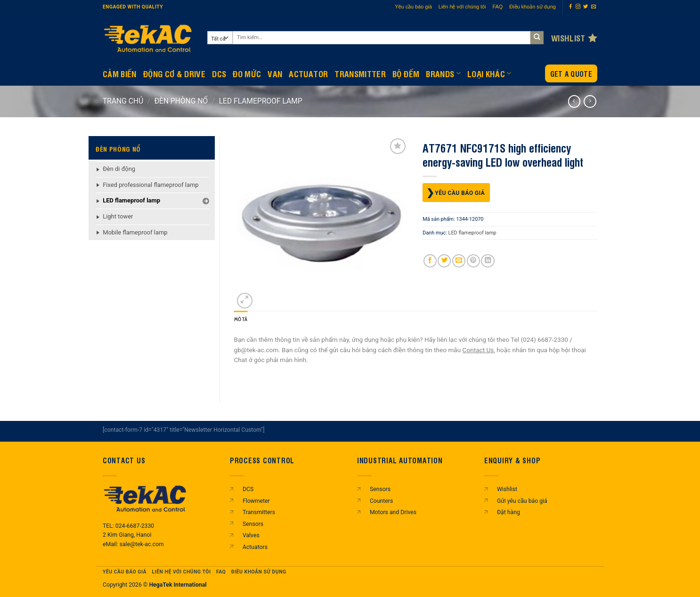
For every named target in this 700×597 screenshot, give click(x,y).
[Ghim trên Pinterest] (473, 261)
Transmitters (259, 512)
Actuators (255, 547)
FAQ (498, 7)
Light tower (118, 216)
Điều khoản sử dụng (533, 7)
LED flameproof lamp (261, 101)
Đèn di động (119, 169)
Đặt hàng (509, 512)
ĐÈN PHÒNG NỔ (181, 101)
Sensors (253, 524)
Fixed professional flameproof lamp (151, 185)
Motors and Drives (393, 512)
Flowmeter (256, 501)
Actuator (308, 73)
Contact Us (478, 350)
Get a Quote (571, 74)
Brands (443, 73)
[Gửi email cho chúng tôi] (594, 7)
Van (275, 73)
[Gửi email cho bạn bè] (459, 261)
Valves (251, 535)
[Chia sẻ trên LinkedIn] (488, 261)
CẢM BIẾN (120, 73)
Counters (381, 501)
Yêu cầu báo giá (413, 7)
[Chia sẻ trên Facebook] (430, 261)
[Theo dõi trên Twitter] (586, 7)
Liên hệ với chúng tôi (462, 7)
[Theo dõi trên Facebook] (570, 7)
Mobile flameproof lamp (135, 232)
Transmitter (360, 73)
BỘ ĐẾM (406, 73)
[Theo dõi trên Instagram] (578, 7)
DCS (219, 73)
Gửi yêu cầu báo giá (522, 501)
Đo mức (247, 73)
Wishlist (507, 489)
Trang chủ (123, 101)
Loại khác (489, 73)
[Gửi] (537, 38)
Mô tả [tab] (241, 319)
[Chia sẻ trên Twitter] (444, 261)
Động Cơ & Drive (174, 73)
